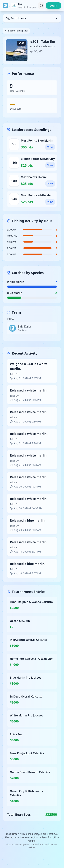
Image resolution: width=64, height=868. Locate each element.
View (50, 147)
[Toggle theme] (41, 6)
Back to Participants (16, 31)
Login (54, 6)
